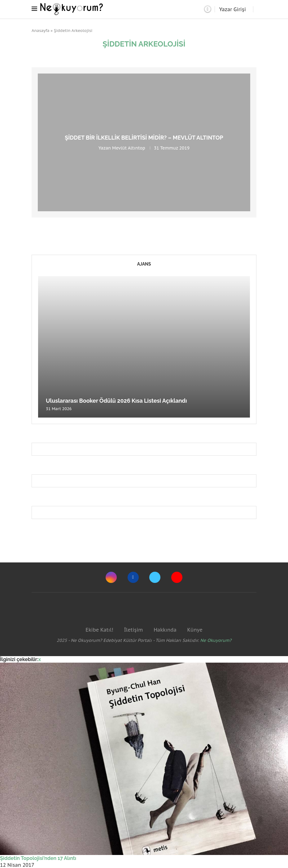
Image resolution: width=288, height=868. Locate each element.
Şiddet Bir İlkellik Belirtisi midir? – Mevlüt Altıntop (144, 138)
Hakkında (165, 630)
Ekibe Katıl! (99, 630)
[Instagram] (111, 577)
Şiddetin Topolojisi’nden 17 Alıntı (38, 858)
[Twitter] (155, 577)
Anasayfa (41, 31)
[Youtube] (177, 577)
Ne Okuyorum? (216, 640)
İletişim (133, 630)
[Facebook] (133, 577)
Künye (195, 630)
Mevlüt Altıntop (129, 148)
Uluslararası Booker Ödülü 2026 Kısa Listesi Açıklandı (116, 401)
